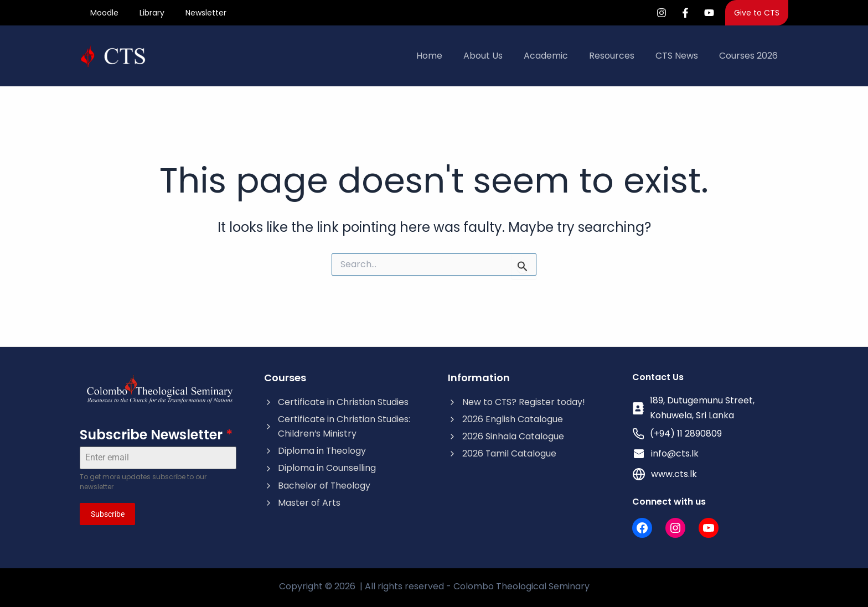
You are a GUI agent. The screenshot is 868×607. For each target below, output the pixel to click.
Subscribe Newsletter (156, 436)
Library (147, 13)
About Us (498, 57)
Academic (557, 57)
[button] (757, 13)
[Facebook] (685, 13)
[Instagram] (662, 13)
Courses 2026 (750, 57)
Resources (620, 57)
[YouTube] (709, 13)
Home (448, 57)
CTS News (682, 57)
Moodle (103, 13)
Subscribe (108, 516)
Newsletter (198, 13)
